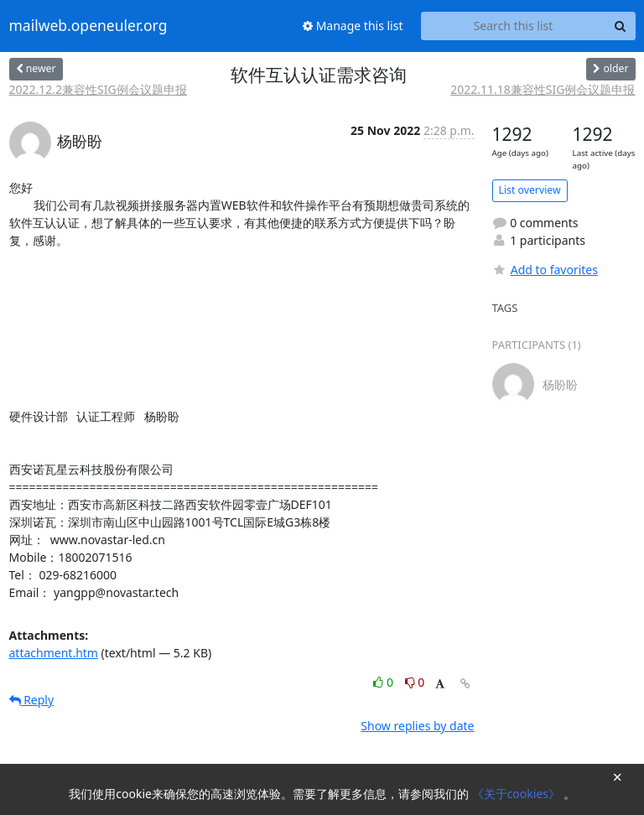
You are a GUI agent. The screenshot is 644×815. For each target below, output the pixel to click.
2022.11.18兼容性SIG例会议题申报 (543, 89)
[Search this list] (514, 26)
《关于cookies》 (518, 794)
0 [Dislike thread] (415, 682)
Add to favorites (545, 270)
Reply (32, 700)
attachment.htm (54, 653)
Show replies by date (417, 726)
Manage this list (353, 26)
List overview (530, 190)
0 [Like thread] (384, 682)
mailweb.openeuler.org (88, 26)
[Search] (621, 26)
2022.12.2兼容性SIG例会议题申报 (98, 89)
